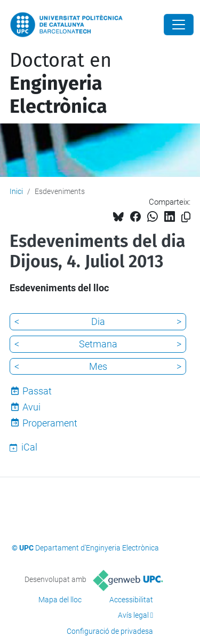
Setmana (98, 344)
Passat (37, 391)
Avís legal (133, 615)
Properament (50, 423)
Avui (31, 407)
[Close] (179, 25)
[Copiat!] (186, 217)
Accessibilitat (131, 600)
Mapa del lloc (60, 600)
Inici (16, 191)
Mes (98, 366)
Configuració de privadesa (110, 631)
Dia (98, 321)
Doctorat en (61, 83)
